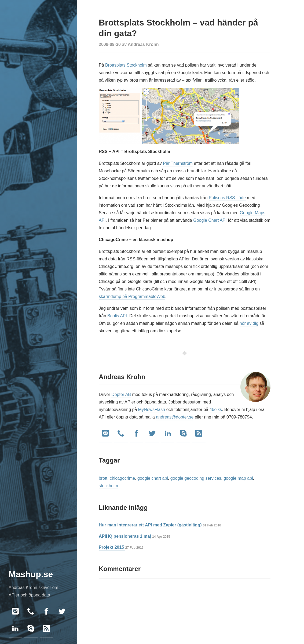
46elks (216, 410)
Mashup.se (31, 574)
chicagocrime (122, 478)
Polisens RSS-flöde (227, 198)
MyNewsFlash (152, 410)
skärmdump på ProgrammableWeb (132, 296)
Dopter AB (121, 394)
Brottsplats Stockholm (126, 65)
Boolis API (117, 316)
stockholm (108, 486)
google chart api (153, 478)
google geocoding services (196, 478)
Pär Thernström (178, 163)
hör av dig (249, 323)
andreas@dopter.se (175, 417)
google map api (238, 478)
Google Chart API (210, 220)
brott (103, 478)
